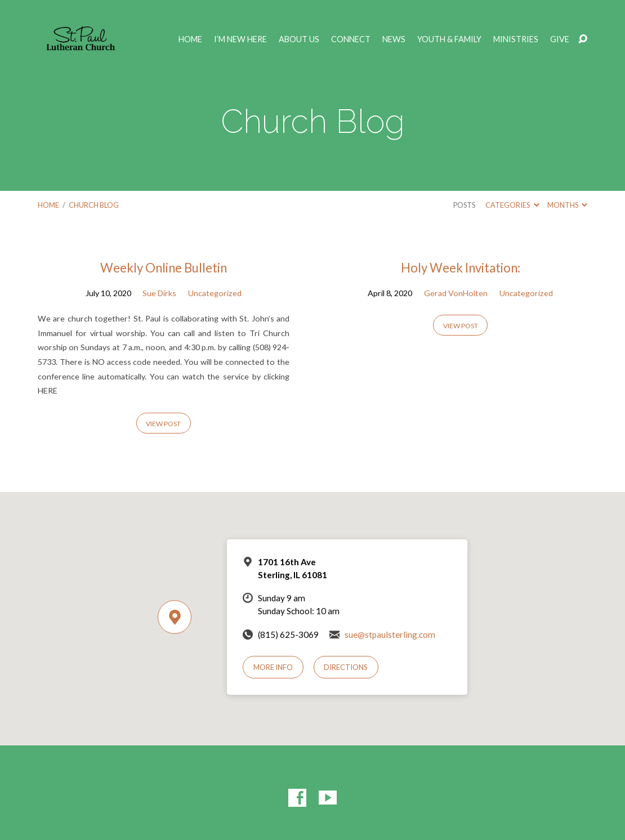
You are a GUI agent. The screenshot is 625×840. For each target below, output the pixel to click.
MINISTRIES (516, 39)
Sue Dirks (159, 293)
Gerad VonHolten (456, 293)
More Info (273, 667)
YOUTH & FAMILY (449, 39)
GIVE (560, 39)
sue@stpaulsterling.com (390, 635)
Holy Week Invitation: (461, 268)
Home (190, 39)
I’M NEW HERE (240, 39)
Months (567, 205)
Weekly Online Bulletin (164, 268)
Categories (512, 205)
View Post (163, 424)
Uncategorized (215, 293)
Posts (464, 205)
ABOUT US (299, 39)
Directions (346, 667)
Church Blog (94, 205)
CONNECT (351, 39)
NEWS (394, 39)
